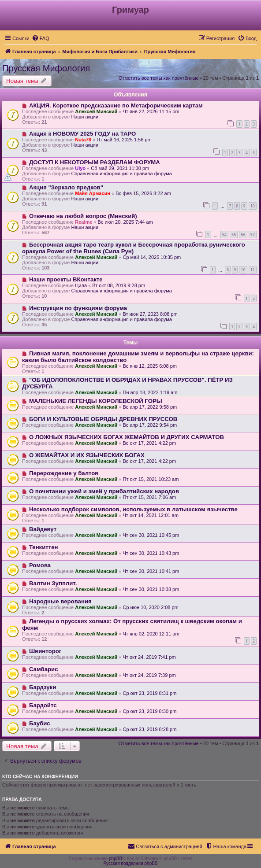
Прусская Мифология (46, 68)
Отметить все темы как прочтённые (159, 78)
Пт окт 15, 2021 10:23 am (151, 479)
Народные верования (60, 601)
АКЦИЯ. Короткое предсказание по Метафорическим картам (116, 105)
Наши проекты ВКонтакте (66, 279)
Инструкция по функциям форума (78, 308)
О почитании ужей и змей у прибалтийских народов (104, 491)
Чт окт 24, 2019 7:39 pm (149, 675)
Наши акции (85, 117)
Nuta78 (83, 140)
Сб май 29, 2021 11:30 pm (120, 168)
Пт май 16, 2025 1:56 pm (124, 140)
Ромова (40, 565)
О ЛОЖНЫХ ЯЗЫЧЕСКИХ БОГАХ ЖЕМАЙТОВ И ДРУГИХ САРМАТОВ (127, 437)
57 (253, 235)
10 (253, 206)
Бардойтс (43, 705)
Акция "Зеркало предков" (66, 187)
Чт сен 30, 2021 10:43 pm (151, 553)
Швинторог (45, 651)
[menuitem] (41, 38)
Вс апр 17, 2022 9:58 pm (150, 407)
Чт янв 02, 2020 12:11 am (151, 634)
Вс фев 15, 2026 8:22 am (143, 193)
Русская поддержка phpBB (130, 863)
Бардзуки (43, 687)
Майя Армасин (93, 193)
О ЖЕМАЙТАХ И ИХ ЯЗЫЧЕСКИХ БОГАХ (87, 455)
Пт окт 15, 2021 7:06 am (149, 497)
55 (234, 235)
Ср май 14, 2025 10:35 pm (152, 257)
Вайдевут (43, 529)
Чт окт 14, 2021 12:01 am (150, 515)
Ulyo (80, 168)
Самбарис (44, 669)
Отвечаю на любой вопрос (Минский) (83, 216)
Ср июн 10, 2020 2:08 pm (150, 607)
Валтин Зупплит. (53, 583)
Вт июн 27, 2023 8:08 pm (150, 314)
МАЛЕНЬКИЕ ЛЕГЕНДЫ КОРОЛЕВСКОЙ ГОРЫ (96, 401)
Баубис (40, 723)
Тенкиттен (44, 547)
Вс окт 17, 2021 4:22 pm (149, 443)
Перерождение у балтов (64, 473)
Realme (84, 222)
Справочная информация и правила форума (121, 174)
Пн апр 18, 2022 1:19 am (150, 392)
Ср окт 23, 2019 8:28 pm (149, 729)
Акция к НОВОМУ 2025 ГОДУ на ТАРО (82, 134)
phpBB (116, 859)
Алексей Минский (96, 111)
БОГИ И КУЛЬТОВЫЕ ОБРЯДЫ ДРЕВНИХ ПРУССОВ (103, 419)
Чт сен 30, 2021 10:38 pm (151, 589)
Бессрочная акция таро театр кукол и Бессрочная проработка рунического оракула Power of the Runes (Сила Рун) (134, 248)
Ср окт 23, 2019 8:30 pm (149, 711)
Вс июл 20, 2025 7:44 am (125, 222)
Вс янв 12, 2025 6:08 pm (149, 366)
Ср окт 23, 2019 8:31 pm (149, 693)
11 (253, 270)
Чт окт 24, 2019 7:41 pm (149, 657)
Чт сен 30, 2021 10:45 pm (151, 535)
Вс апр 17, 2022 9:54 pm (150, 425)
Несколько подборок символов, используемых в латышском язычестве (133, 509)
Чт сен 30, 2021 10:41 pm (151, 571)
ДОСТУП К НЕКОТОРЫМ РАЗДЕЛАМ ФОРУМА (95, 162)
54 (224, 235)
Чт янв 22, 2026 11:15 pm (151, 111)
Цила (81, 285)
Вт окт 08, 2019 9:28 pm (119, 285)
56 (243, 235)
